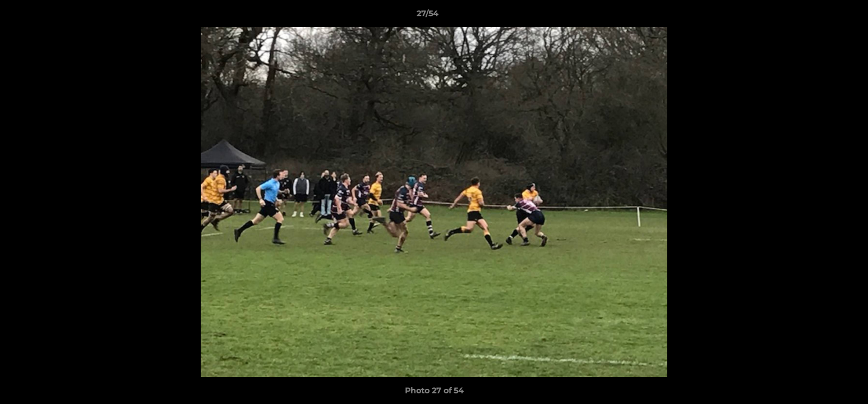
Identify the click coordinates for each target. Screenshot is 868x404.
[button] (821, 16)
